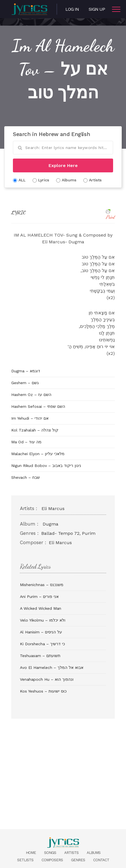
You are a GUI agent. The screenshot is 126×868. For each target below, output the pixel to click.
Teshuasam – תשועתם (40, 656)
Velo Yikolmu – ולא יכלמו (43, 620)
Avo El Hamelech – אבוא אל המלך (52, 667)
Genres (78, 860)
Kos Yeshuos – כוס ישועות (43, 691)
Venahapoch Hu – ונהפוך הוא (47, 679)
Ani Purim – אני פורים (39, 597)
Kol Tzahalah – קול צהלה (35, 430)
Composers (52, 860)
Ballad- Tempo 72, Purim (68, 533)
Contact (101, 860)
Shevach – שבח (26, 477)
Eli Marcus (53, 508)
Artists (71, 853)
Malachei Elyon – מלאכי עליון (38, 454)
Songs (50, 853)
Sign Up (97, 9)
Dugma (51, 524)
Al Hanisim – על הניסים (41, 632)
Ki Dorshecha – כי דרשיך (42, 644)
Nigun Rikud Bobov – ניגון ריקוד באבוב (46, 466)
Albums (94, 853)
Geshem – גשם (25, 383)
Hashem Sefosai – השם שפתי (38, 406)
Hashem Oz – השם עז (31, 395)
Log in (72, 9)
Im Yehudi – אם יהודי (30, 418)
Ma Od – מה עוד (26, 442)
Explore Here (63, 165)
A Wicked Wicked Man (41, 608)
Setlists (25, 860)
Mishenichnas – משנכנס (42, 585)
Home (31, 853)
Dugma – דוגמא (26, 371)
